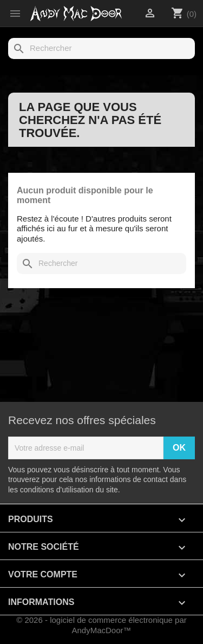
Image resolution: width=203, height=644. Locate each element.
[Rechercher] (101, 48)
